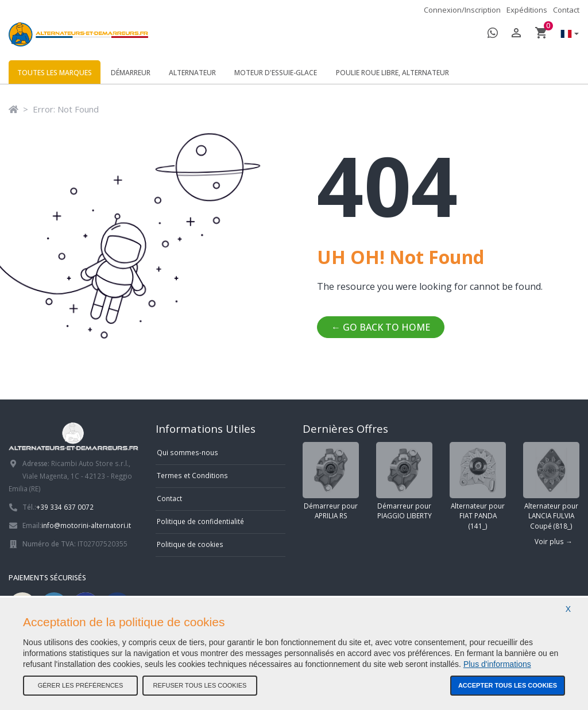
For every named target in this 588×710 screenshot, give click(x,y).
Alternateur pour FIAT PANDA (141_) (478, 486)
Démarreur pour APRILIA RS (331, 481)
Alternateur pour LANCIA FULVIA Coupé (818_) (551, 486)
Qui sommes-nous (187, 452)
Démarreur (131, 73)
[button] (567, 35)
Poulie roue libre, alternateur (392, 73)
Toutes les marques (55, 73)
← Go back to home (381, 327)
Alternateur (192, 73)
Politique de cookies (190, 544)
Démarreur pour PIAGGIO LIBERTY (404, 481)
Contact (566, 10)
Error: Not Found (66, 109)
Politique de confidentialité (200, 521)
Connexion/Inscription (462, 10)
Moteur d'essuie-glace (276, 73)
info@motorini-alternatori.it (86, 525)
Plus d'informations (497, 664)
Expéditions (527, 10)
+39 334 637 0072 (65, 507)
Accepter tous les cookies (508, 685)
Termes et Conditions (192, 475)
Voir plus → (554, 541)
